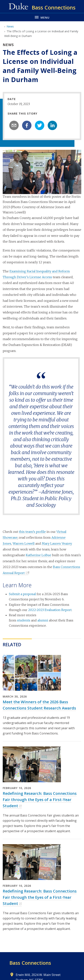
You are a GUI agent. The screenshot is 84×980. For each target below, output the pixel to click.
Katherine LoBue (39, 555)
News (10, 26)
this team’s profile (32, 532)
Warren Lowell (24, 543)
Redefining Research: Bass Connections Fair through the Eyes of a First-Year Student (40, 800)
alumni (43, 620)
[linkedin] (52, 125)
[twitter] (40, 125)
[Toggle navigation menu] (42, 17)
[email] (14, 125)
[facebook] (27, 125)
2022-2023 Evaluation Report (50, 610)
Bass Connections (30, 963)
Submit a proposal (22, 594)
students (24, 620)
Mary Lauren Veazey (57, 543)
